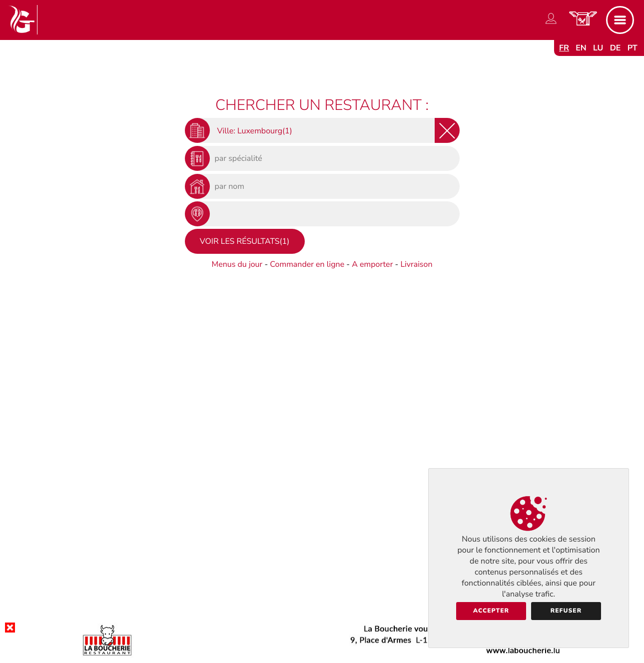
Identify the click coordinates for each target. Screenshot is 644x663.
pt (633, 48)
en (581, 48)
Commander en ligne (307, 264)
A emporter (372, 264)
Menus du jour (237, 264)
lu (598, 48)
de (616, 48)
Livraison (416, 264)
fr (564, 48)
